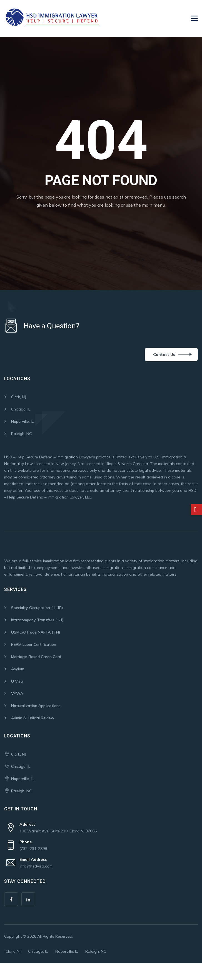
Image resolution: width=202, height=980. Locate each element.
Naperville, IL (22, 421)
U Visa (17, 681)
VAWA (17, 693)
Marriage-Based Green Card (36, 657)
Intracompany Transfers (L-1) (37, 620)
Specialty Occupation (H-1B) (37, 608)
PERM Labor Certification (34, 644)
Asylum (18, 669)
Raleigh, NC (21, 434)
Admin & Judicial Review (33, 718)
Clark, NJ (19, 397)
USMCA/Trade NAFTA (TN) (36, 632)
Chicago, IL (21, 409)
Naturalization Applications (36, 706)
